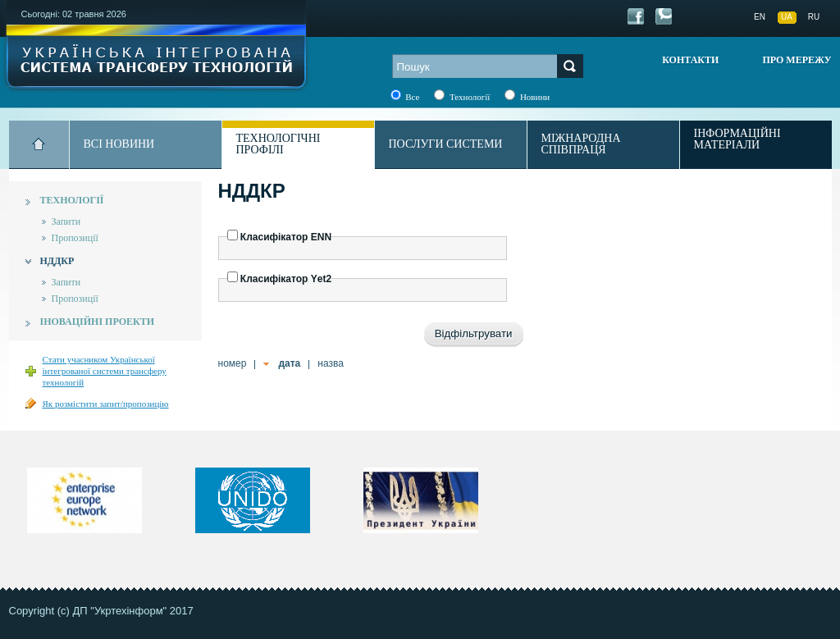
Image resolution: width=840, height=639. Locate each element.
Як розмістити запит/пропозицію (106, 404)
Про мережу (797, 60)
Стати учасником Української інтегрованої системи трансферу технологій (105, 371)
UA (787, 17)
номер (233, 363)
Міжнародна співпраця (581, 144)
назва (331, 363)
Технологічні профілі (278, 144)
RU (814, 17)
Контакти (690, 60)
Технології (72, 200)
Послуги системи (446, 144)
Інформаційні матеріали (737, 139)
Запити (66, 221)
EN (760, 17)
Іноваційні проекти (98, 322)
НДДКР (57, 261)
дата (289, 363)
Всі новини (119, 144)
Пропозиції (75, 238)
